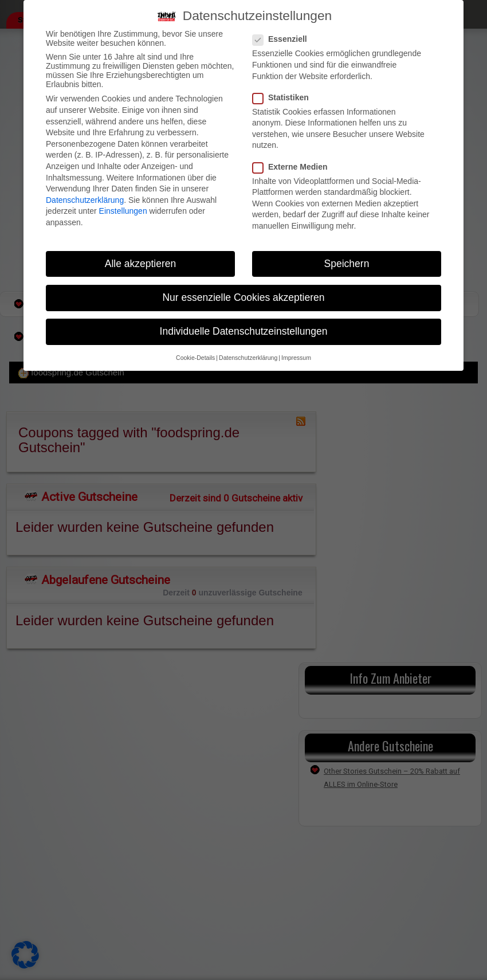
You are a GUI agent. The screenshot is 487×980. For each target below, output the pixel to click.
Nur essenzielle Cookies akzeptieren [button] (243, 297)
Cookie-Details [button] (195, 358)
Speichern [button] (347, 264)
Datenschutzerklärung (85, 200)
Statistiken (284, 97)
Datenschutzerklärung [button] (248, 358)
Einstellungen (123, 211)
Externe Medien (293, 167)
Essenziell (283, 39)
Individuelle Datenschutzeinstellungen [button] (244, 331)
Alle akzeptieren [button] (141, 264)
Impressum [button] (296, 358)
